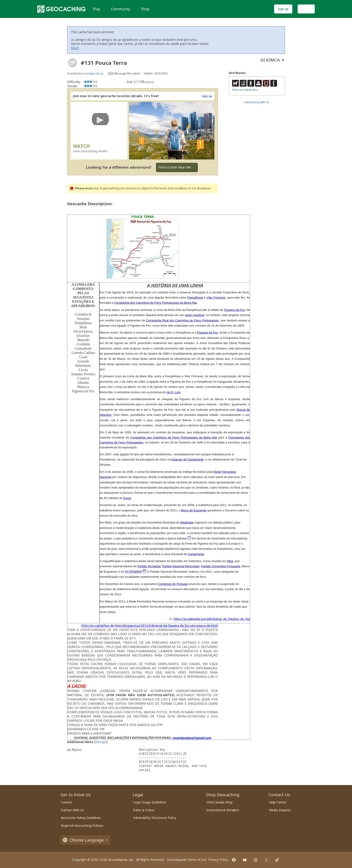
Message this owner (127, 73)
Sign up (283, 9)
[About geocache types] (73, 63)
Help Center (278, 802)
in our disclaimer (199, 188)
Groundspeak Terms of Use (187, 860)
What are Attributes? (245, 90)
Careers (66, 802)
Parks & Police (144, 810)
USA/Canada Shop (219, 802)
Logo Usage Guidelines (150, 802)
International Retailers (223, 810)
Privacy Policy (218, 860)
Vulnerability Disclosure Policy (155, 818)
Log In (306, 9)
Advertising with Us (257, 102)
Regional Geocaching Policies (82, 825)
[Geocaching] (62, 9)
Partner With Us (72, 810)
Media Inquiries (280, 810)
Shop (145, 9)
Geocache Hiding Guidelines (81, 818)
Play (97, 9)
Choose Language (85, 840)
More (75, 48)
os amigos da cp (92, 73)
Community (121, 9)
